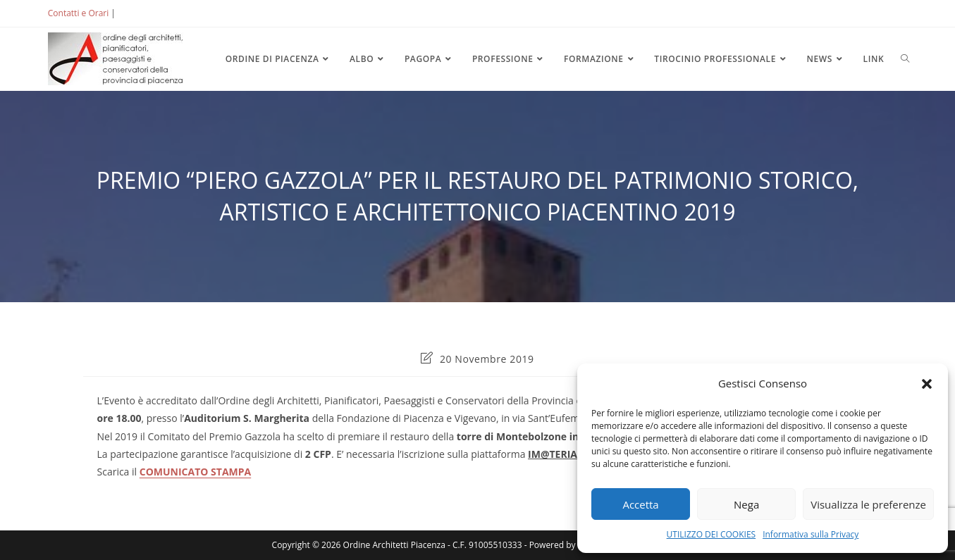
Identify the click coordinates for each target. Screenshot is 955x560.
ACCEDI (141, 13)
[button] (927, 384)
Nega (746, 504)
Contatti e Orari (78, 13)
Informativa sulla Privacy (811, 534)
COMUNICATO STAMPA (195, 472)
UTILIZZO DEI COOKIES (711, 534)
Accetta (640, 504)
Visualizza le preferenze (868, 504)
